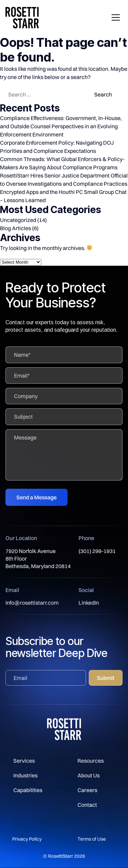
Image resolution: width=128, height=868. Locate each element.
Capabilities (28, 790)
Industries (25, 775)
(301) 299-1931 (97, 551)
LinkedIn (89, 603)
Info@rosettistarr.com (32, 603)
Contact (87, 805)
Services (24, 761)
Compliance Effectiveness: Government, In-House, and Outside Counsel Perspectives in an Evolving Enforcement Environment (61, 126)
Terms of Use (92, 839)
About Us (89, 775)
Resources (91, 761)
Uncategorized (18, 220)
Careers (87, 790)
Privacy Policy (27, 839)
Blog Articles (16, 228)
